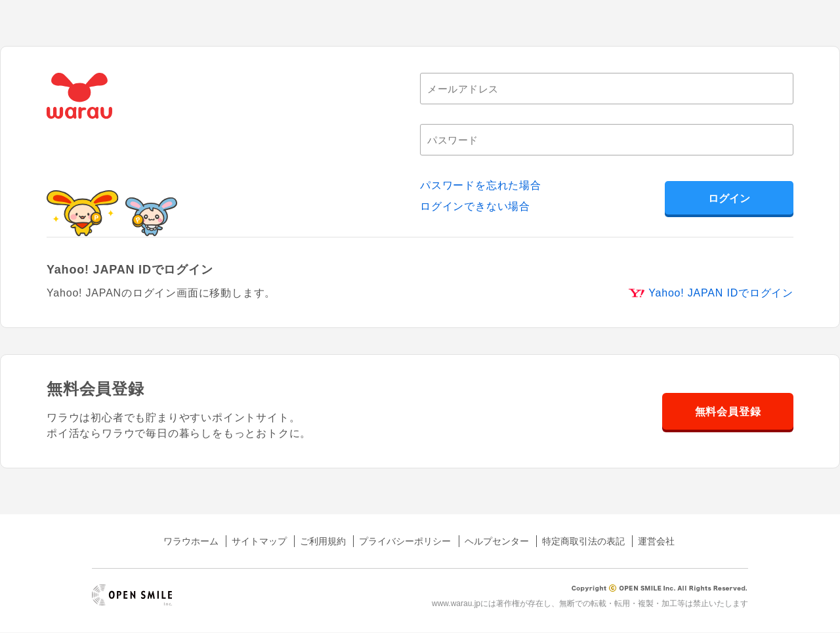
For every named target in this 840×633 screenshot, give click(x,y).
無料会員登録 (728, 412)
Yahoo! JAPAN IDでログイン (721, 293)
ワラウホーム (191, 541)
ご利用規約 (323, 541)
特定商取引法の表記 (583, 541)
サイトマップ (259, 541)
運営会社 (656, 541)
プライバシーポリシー (405, 541)
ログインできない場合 (475, 206)
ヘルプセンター (497, 541)
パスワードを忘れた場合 (481, 185)
